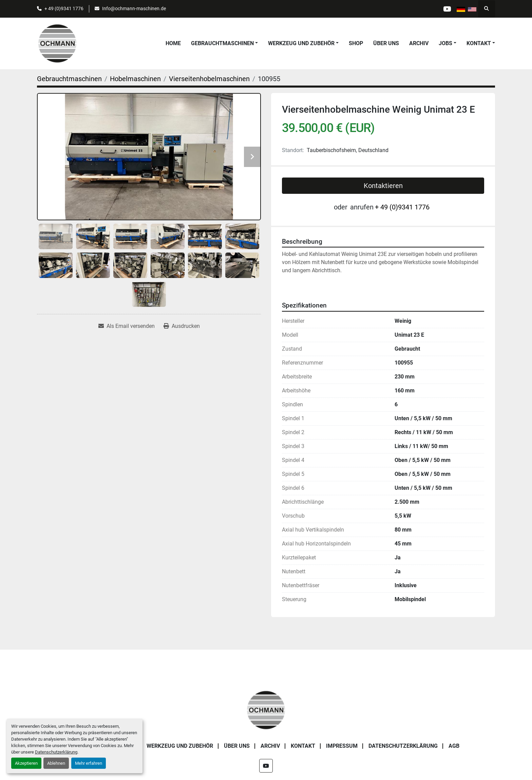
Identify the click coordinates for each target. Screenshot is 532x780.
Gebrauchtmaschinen (222, 43)
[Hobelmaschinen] (135, 79)
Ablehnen (56, 763)
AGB (454, 746)
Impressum (342, 746)
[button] (224, 43)
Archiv (419, 43)
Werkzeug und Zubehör (301, 43)
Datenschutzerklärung (56, 752)
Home (173, 43)
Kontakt (479, 43)
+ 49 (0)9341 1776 (64, 8)
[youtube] (446, 9)
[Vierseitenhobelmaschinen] (209, 79)
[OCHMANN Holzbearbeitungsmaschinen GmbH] (266, 710)
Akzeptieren (26, 763)
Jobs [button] (445, 43)
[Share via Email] (127, 326)
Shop (356, 43)
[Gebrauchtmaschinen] (69, 79)
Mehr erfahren (89, 763)
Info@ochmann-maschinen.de (134, 8)
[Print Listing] (182, 326)
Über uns (386, 43)
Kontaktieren (383, 186)
